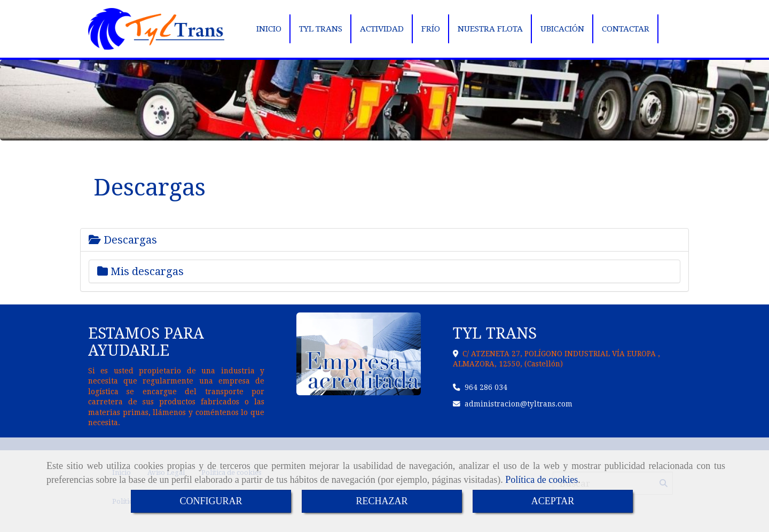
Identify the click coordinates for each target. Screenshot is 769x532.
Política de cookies (542, 480)
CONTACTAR (626, 29)
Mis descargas (140, 271)
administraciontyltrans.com (519, 404)
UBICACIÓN (562, 29)
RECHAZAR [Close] (382, 501)
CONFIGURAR (211, 501)
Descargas (123, 240)
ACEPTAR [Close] (553, 501)
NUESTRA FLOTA (490, 29)
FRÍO (431, 29)
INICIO (269, 29)
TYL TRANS (321, 29)
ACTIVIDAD (382, 29)
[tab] (384, 240)
